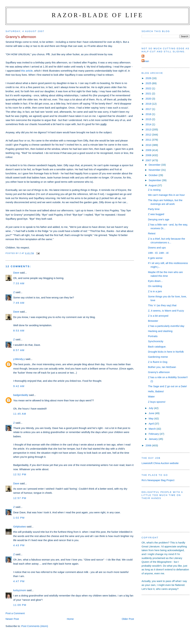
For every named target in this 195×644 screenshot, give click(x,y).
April (151, 424)
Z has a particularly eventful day (166, 326)
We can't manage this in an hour (166, 195)
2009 (149, 150)
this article (27, 71)
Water (151, 396)
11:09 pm (20, 605)
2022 (149, 88)
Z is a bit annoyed (158, 316)
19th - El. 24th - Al (158, 253)
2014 (149, 124)
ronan (146, 61)
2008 (149, 155)
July (151, 408)
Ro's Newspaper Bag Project (158, 480)
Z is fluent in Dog (158, 362)
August (153, 185)
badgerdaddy (21, 395)
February (154, 434)
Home (70, 619)
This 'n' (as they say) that (162, 305)
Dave (16, 273)
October (154, 175)
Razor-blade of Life (98, 15)
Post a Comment (15, 613)
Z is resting (154, 190)
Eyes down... (155, 281)
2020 (149, 99)
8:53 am (19, 331)
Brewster (153, 321)
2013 (149, 129)
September (155, 180)
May (151, 418)
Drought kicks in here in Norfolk (166, 352)
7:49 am (19, 303)
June (152, 413)
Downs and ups (157, 248)
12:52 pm (20, 474)
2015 (149, 119)
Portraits (153, 336)
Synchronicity (156, 341)
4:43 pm (19, 545)
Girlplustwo (20, 526)
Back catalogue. (157, 347)
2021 (149, 93)
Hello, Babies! (156, 391)
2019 (149, 104)
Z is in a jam (155, 291)
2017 (149, 109)
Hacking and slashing (160, 331)
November (155, 170)
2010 (149, 145)
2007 (149, 160)
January (154, 439)
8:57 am (19, 350)
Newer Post (12, 619)
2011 (149, 140)
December (155, 165)
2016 (149, 114)
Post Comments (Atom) (35, 626)
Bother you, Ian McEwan (162, 367)
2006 (149, 445)
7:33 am (19, 283)
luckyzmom (20, 590)
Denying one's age (158, 219)
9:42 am (19, 386)
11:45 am (20, 414)
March (153, 429)
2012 (149, 135)
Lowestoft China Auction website (160, 463)
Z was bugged (156, 214)
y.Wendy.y (19, 359)
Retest (152, 233)
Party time (154, 209)
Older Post (128, 619)
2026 (149, 78)
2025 (149, 83)
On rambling (155, 286)
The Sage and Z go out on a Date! (167, 386)
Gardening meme (158, 357)
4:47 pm (19, 581)
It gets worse (155, 258)
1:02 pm (19, 518)
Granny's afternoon (159, 372)
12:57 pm (20, 498)
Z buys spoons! (157, 402)
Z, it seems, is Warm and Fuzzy (166, 311)
